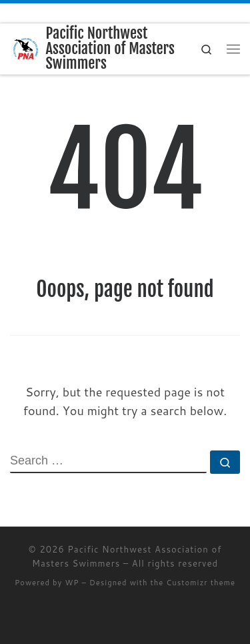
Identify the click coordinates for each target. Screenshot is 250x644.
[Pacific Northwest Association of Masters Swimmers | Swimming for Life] (26, 48)
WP (72, 583)
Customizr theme (201, 583)
